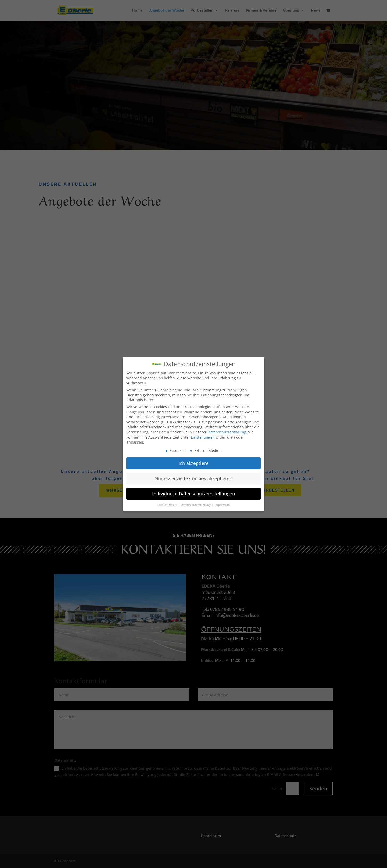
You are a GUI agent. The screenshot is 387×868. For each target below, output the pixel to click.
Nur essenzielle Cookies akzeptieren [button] (193, 478)
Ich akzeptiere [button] (193, 463)
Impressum (222, 505)
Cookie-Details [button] (167, 505)
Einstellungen (203, 437)
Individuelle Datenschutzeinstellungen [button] (194, 494)
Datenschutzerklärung (227, 432)
